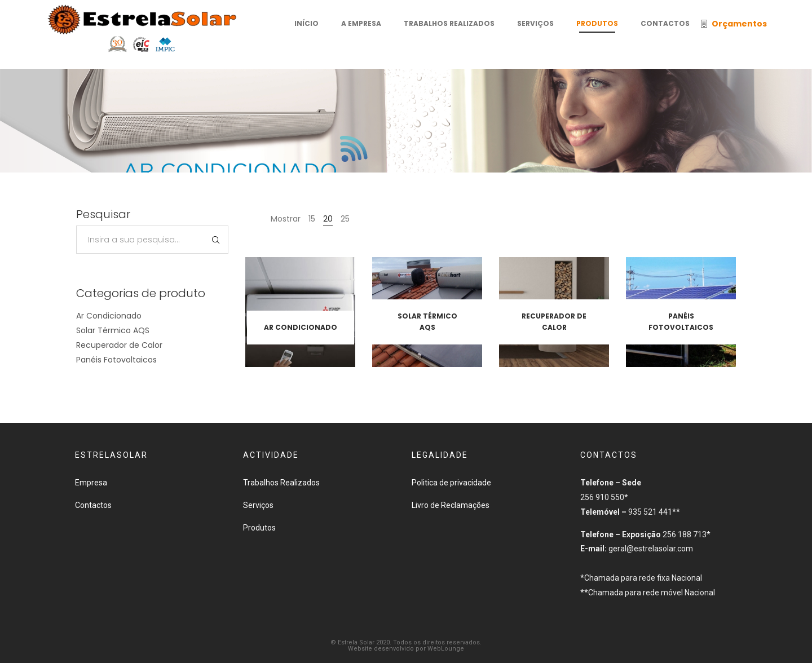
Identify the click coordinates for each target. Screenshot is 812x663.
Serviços (258, 505)
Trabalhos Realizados (281, 483)
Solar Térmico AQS (113, 330)
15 (312, 219)
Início (357, 166)
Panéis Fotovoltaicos (116, 360)
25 (345, 219)
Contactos (93, 505)
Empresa (91, 483)
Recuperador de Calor (119, 345)
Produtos (399, 166)
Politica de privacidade (451, 483)
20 (328, 219)
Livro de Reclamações (451, 505)
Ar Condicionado (109, 316)
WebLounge (446, 649)
